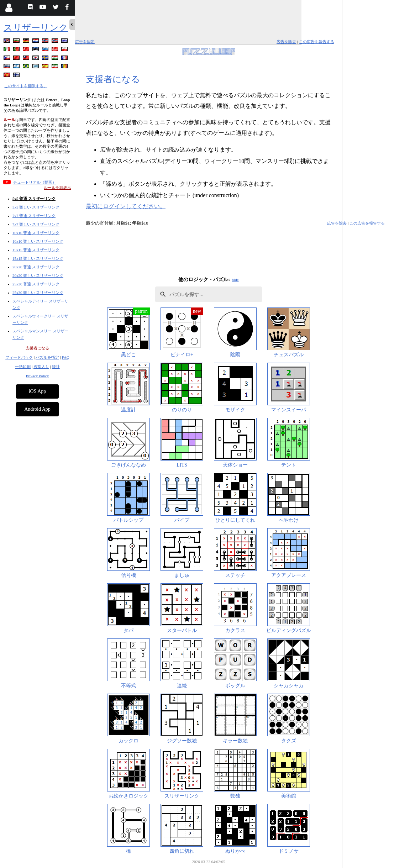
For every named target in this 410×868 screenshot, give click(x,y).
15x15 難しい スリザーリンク (38, 258)
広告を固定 (85, 42)
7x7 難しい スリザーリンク (36, 224)
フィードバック (19, 357)
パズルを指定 (47, 357)
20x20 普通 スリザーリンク (36, 267)
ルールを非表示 (57, 188)
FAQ (66, 357)
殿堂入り (41, 367)
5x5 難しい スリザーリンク (36, 207)
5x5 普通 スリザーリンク (34, 199)
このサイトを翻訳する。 (26, 86)
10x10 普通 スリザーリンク (36, 233)
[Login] (9, 8)
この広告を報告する (317, 42)
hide (235, 280)
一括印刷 (23, 367)
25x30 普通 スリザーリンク (36, 284)
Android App (37, 409)
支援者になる (37, 348)
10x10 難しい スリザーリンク (38, 241)
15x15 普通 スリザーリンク (36, 250)
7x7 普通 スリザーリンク (34, 216)
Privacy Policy (37, 376)
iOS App (38, 391)
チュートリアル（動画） (35, 182)
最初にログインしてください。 (126, 206)
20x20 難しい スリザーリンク (38, 275)
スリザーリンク (36, 28)
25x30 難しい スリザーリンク (38, 293)
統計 (56, 367)
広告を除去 (286, 42)
